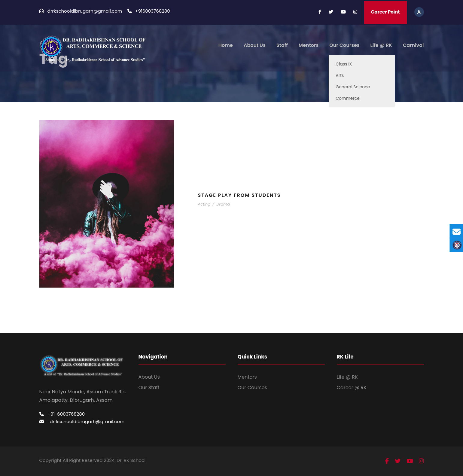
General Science (353, 87)
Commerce (348, 98)
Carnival (413, 45)
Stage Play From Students (239, 195)
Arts (340, 75)
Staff (282, 45)
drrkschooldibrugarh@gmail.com (87, 421)
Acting (204, 204)
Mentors (309, 45)
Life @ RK (381, 45)
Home (226, 45)
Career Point (385, 12)
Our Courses (344, 45)
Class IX (344, 64)
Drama (223, 204)
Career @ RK (352, 388)
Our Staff (149, 388)
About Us (255, 45)
